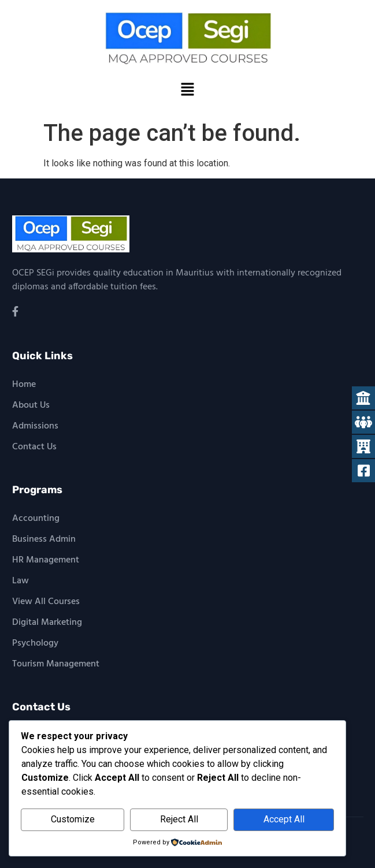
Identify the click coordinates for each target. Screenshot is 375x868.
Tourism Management (56, 664)
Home (24, 385)
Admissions (35, 426)
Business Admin (44, 539)
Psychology (35, 643)
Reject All (179, 819)
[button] (187, 90)
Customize (73, 819)
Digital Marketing (47, 623)
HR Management (46, 560)
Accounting (36, 519)
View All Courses (46, 602)
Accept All (284, 819)
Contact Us (34, 447)
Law (21, 581)
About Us (31, 405)
